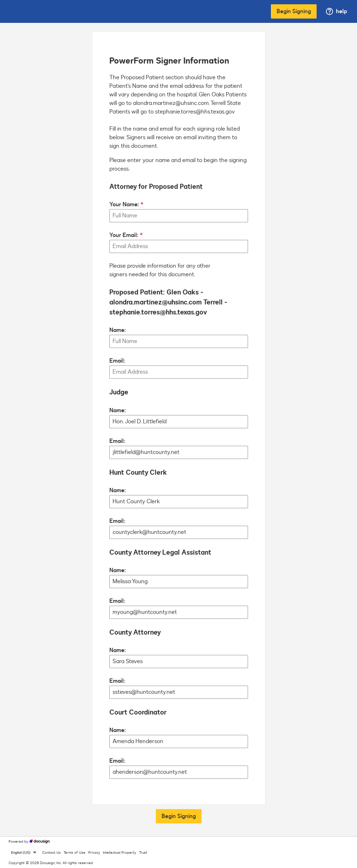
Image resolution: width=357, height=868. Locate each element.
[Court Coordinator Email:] (179, 772)
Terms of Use (75, 853)
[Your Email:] (179, 246)
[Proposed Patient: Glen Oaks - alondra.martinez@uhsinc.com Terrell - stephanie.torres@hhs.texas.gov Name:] (179, 341)
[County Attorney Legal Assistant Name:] (179, 582)
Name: (118, 330)
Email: (117, 361)
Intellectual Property (120, 853)
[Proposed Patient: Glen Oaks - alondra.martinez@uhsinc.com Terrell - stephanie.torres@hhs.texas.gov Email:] (179, 372)
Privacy (94, 853)
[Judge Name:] (179, 422)
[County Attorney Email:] (179, 692)
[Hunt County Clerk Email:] (179, 532)
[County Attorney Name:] (179, 662)
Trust (143, 853)
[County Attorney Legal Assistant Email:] (179, 612)
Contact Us (51, 853)
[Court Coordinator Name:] (179, 741)
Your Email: (124, 235)
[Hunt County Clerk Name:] (179, 502)
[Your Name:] (179, 216)
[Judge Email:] (179, 452)
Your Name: (124, 205)
